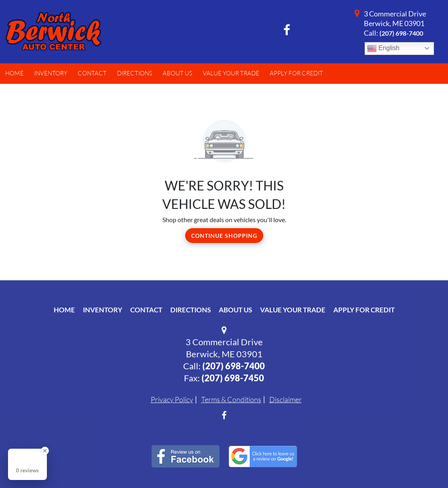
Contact (146, 310)
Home (64, 310)
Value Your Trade (293, 310)
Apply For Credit (364, 310)
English (383, 49)
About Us (235, 310)
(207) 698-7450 (233, 378)
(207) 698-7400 (401, 33)
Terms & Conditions (231, 399)
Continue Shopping (224, 236)
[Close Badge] (45, 451)
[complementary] (424, 464)
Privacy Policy (172, 399)
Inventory (103, 310)
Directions (191, 310)
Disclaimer (286, 399)
